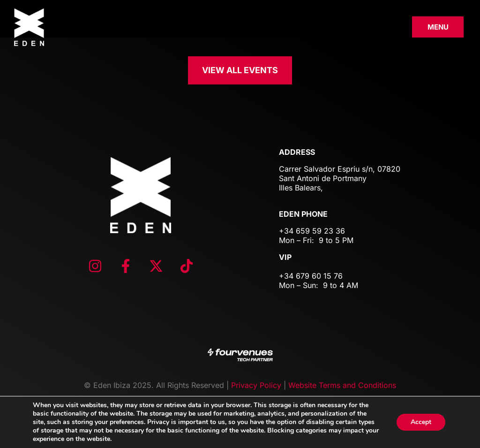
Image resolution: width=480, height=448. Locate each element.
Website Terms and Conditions (342, 385)
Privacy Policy (256, 385)
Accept (421, 422)
